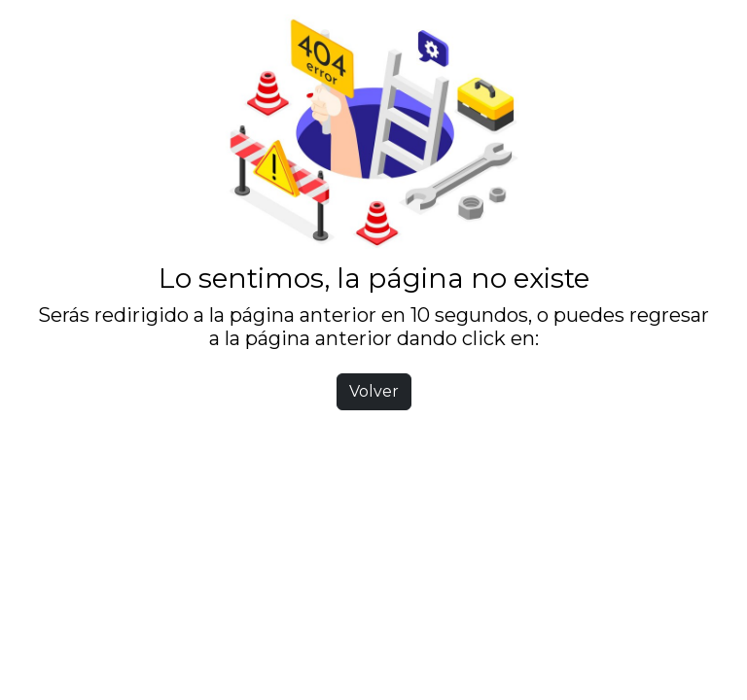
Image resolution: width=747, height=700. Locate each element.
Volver (374, 391)
